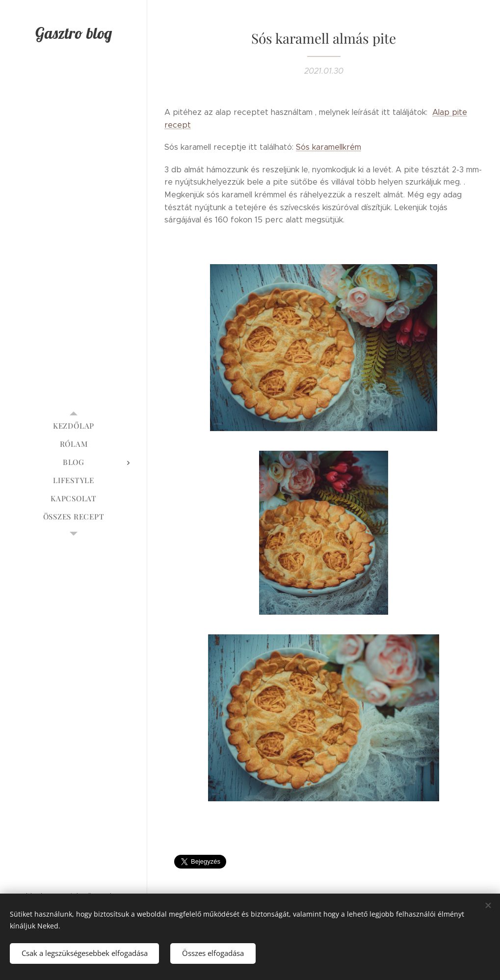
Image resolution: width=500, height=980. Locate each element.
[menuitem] (74, 426)
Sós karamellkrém (329, 147)
